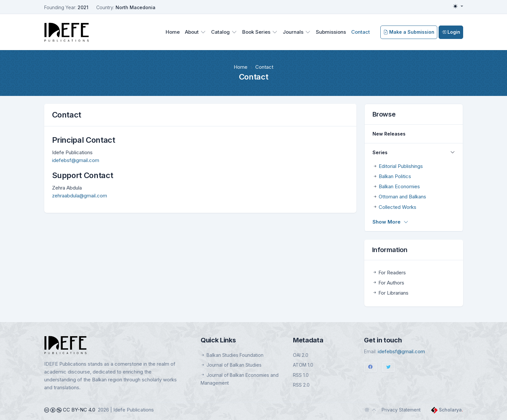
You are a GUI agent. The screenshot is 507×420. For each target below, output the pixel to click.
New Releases (389, 134)
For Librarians (390, 293)
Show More (390, 222)
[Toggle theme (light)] (458, 6)
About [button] (192, 32)
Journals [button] (293, 32)
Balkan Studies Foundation (232, 355)
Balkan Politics (395, 176)
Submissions (331, 32)
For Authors (388, 283)
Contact (361, 32)
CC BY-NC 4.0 (70, 410)
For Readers (389, 273)
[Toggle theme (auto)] (371, 410)
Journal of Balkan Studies (231, 365)
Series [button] (380, 152)
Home (173, 32)
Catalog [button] (220, 32)
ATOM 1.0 (303, 365)
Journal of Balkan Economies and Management (240, 379)
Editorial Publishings (401, 166)
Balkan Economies (399, 186)
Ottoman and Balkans (402, 197)
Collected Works (398, 207)
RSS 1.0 (301, 375)
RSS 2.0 (301, 385)
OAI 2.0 (301, 355)
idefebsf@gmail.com (76, 160)
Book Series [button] (256, 32)
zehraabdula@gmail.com (80, 196)
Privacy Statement (401, 410)
